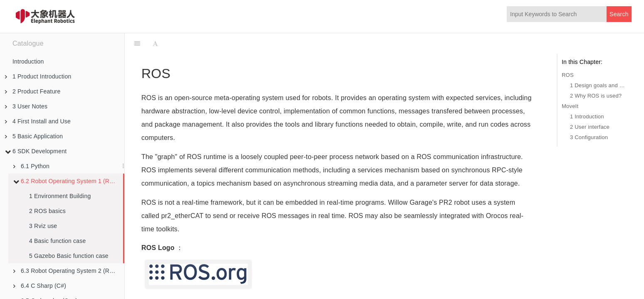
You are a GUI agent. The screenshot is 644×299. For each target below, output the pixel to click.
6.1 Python (31, 166)
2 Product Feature (33, 91)
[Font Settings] (155, 44)
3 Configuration (589, 137)
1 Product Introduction (38, 76)
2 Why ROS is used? (596, 96)
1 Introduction (587, 116)
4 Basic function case (58, 241)
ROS (568, 75)
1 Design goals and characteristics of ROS (599, 85)
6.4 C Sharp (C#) (40, 286)
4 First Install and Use (38, 121)
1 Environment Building (60, 196)
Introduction (28, 61)
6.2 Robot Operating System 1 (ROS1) (68, 181)
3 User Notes (26, 106)
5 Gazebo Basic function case (69, 256)
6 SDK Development (36, 151)
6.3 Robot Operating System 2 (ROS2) (68, 271)
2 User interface (590, 127)
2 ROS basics (47, 211)
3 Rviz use (43, 226)
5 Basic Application (34, 136)
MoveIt (570, 106)
